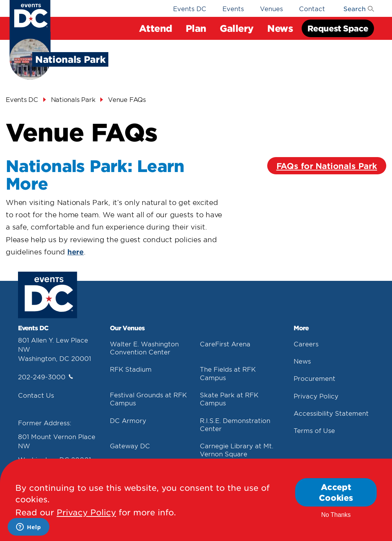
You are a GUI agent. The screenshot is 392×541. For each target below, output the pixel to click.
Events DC (190, 8)
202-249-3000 (46, 377)
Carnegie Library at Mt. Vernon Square (237, 450)
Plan (196, 28)
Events (233, 8)
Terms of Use (314, 430)
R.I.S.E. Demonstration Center (235, 424)
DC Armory (128, 420)
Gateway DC (130, 446)
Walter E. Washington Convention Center (144, 348)
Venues (271, 8)
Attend (155, 28)
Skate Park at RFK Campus (229, 399)
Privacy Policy (316, 396)
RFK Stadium (131, 369)
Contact (312, 8)
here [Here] (76, 252)
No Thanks (336, 515)
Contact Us (36, 395)
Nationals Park (73, 99)
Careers (306, 344)
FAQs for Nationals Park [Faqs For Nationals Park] (327, 166)
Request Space (338, 28)
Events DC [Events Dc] (22, 99)
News (280, 28)
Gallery (237, 28)
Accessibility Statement (331, 413)
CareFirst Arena (225, 344)
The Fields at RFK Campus (228, 373)
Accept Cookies (336, 493)
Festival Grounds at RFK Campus (148, 399)
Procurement (314, 378)
